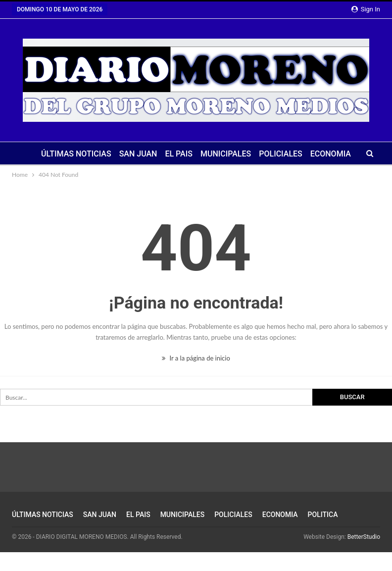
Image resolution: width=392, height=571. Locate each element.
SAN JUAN (138, 154)
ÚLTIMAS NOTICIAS (76, 154)
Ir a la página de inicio (196, 358)
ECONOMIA (331, 154)
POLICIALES (281, 154)
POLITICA (323, 515)
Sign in (366, 9)
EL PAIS (179, 154)
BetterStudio (364, 537)
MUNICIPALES (226, 154)
